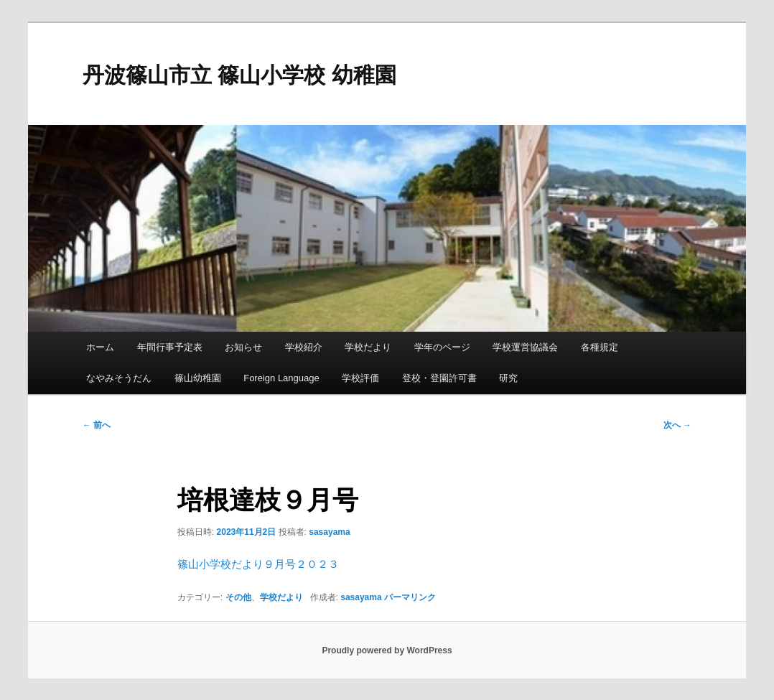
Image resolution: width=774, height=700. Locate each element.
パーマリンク (410, 597)
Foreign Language (281, 378)
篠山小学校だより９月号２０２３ (258, 564)
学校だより (368, 347)
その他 (238, 597)
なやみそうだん (119, 378)
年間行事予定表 (170, 347)
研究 (508, 378)
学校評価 (360, 378)
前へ (97, 425)
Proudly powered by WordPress (387, 650)
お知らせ (243, 347)
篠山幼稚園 (198, 378)
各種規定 (600, 347)
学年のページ (442, 347)
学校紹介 (304, 347)
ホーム (100, 347)
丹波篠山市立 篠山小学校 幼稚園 (239, 75)
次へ (677, 425)
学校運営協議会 (525, 347)
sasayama (329, 532)
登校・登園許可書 (439, 378)
